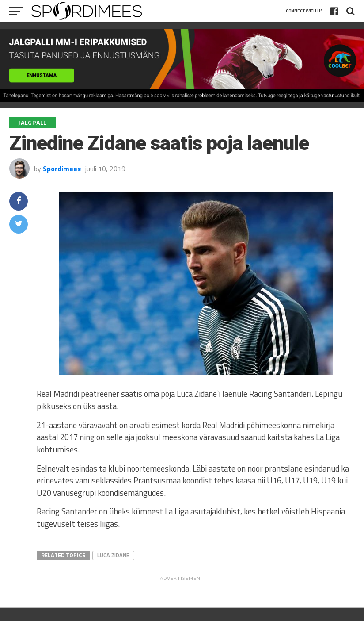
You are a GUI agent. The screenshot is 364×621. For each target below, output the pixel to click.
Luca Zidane (113, 555)
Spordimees (62, 169)
